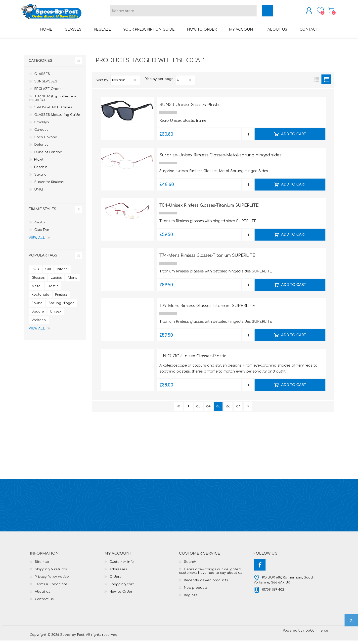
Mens (72, 281)
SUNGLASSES (46, 85)
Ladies (56, 281)
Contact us (44, 603)
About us (43, 595)
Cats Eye (42, 233)
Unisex (56, 315)
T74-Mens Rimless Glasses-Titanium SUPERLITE (207, 259)
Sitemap (42, 565)
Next (248, 410)
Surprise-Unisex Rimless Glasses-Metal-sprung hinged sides (220, 159)
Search (190, 565)
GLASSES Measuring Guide (57, 118)
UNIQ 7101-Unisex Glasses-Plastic (193, 360)
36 (228, 410)
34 (208, 410)
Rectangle (40, 298)
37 (238, 410)
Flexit (39, 163)
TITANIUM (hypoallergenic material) (54, 102)
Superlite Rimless (49, 186)
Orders (115, 580)
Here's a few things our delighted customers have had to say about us (211, 575)
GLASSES (42, 77)
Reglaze (191, 599)
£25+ (35, 273)
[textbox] (183, 13)
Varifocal (39, 323)
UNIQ (39, 193)
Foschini (41, 171)
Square (38, 315)
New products (196, 591)
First (178, 410)
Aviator (40, 226)
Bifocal (63, 273)
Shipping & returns (51, 573)
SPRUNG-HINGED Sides (53, 111)
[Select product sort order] (125, 84)
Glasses (38, 281)
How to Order (121, 595)
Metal (37, 290)
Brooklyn (42, 126)
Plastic (53, 290)
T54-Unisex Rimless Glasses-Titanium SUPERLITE (209, 209)
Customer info (122, 565)
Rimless (61, 298)
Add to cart (293, 138)
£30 (48, 273)
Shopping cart (329, 12)
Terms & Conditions (51, 588)
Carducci (42, 133)
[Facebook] (260, 568)
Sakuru (40, 178)
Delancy (41, 148)
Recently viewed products (206, 584)
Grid (317, 83)
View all (37, 241)
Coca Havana (46, 141)
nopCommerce (316, 634)
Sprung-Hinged (62, 307)
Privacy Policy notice (52, 580)
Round (37, 307)
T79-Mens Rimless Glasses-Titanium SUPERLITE (207, 309)
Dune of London (48, 156)
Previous (188, 410)
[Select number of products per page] (185, 84)
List (326, 83)
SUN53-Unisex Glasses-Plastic (190, 108)
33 (198, 410)
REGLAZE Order (48, 92)
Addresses (118, 573)
